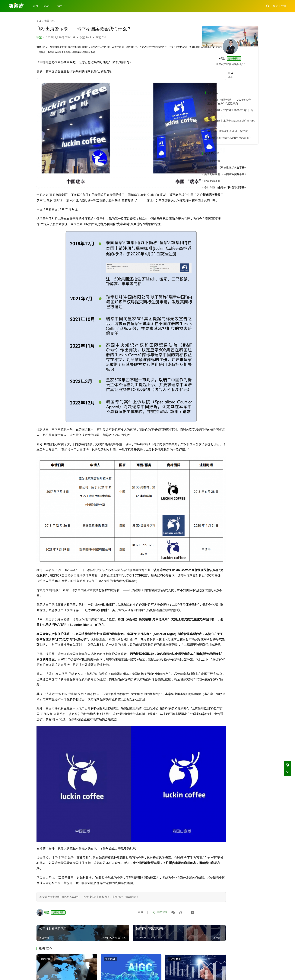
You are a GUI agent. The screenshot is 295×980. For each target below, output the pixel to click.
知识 (47, 6)
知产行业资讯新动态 (53, 962)
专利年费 (210, 188)
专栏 (60, 6)
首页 (36, 6)
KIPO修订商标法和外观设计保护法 (228, 131)
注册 (284, 6)
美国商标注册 (212, 174)
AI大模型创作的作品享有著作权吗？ (114, 964)
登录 (275, 6)
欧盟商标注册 (212, 181)
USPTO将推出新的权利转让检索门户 (229, 138)
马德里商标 (211, 168)
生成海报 (160, 885)
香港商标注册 (212, 194)
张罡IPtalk (86, 37)
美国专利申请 (212, 161)
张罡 (39, 37)
